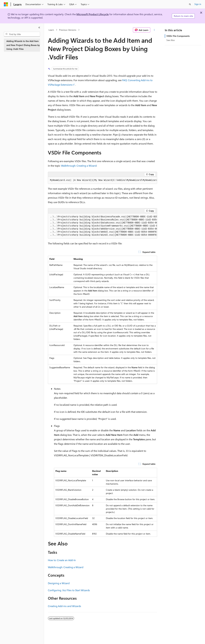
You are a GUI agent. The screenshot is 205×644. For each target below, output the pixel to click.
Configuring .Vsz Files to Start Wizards (69, 590)
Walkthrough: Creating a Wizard (79, 166)
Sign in (198, 4)
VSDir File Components (178, 36)
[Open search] (190, 4)
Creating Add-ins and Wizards (64, 606)
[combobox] (22, 34)
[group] (102, 180)
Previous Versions (68, 30)
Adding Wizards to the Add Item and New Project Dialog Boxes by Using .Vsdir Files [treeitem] (23, 45)
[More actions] (154, 30)
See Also (171, 40)
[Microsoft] (6, 4)
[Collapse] (39, 28)
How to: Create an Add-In (62, 560)
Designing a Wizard (59, 583)
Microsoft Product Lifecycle (93, 14)
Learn (51, 30)
